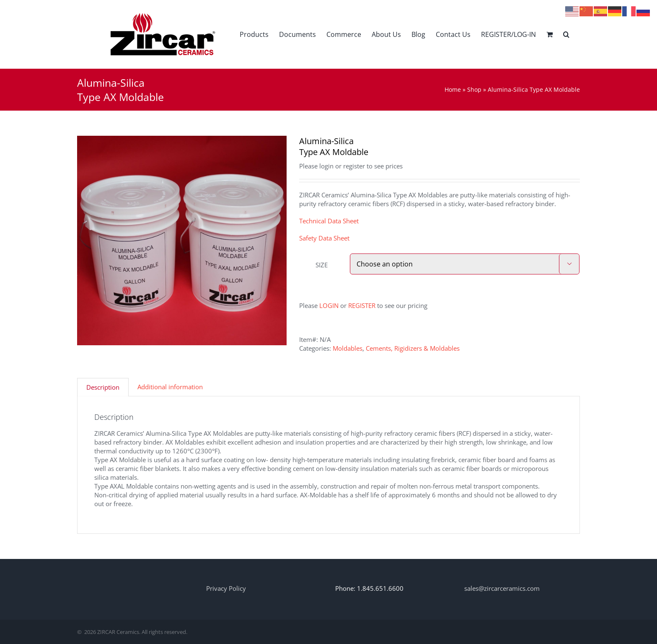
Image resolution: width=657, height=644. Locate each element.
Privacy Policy (226, 588)
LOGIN (329, 305)
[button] (566, 34)
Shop (474, 89)
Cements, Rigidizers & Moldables (413, 348)
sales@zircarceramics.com (502, 588)
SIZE (322, 265)
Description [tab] (103, 387)
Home (453, 89)
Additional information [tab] (170, 387)
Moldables (348, 348)
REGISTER (362, 305)
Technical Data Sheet (329, 221)
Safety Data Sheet (324, 238)
